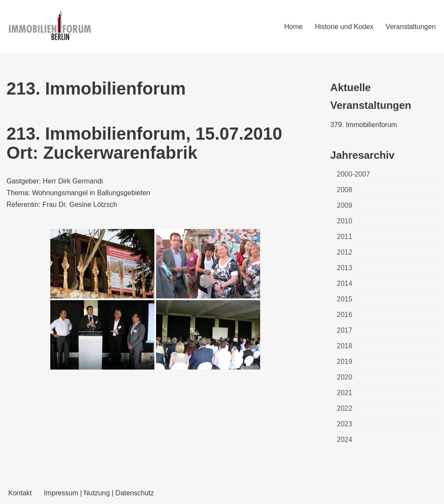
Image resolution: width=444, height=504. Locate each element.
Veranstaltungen (411, 27)
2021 (345, 393)
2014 (345, 283)
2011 (345, 237)
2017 (345, 330)
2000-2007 (354, 174)
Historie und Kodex (344, 27)
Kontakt (20, 493)
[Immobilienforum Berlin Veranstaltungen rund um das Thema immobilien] (50, 26)
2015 (345, 299)
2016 (345, 315)
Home (293, 27)
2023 (345, 424)
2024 (345, 440)
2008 (345, 190)
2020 (345, 377)
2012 (345, 252)
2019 (345, 362)
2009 (345, 205)
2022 (345, 408)
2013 (345, 268)
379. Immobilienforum (364, 125)
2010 (345, 221)
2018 (345, 346)
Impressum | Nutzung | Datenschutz (99, 493)
